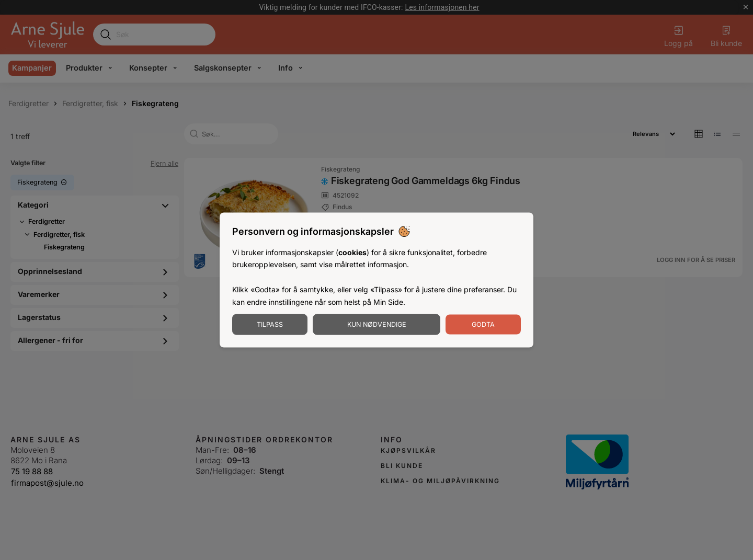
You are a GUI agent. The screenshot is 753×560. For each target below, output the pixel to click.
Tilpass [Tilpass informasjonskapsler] (270, 324)
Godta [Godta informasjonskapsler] (483, 324)
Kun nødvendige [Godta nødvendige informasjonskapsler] (377, 324)
